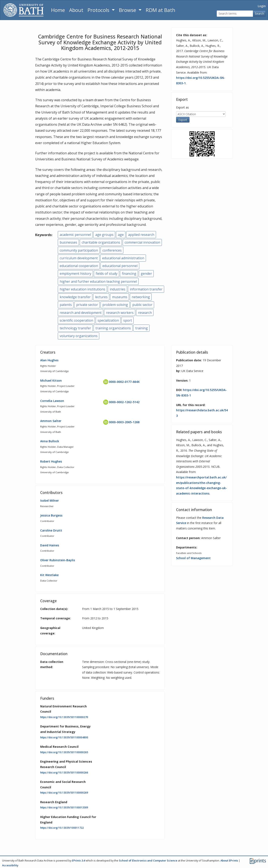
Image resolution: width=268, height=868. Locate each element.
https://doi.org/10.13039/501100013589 (64, 807)
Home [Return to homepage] (58, 10)
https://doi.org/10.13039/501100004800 (64, 737)
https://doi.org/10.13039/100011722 (62, 828)
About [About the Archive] (76, 10)
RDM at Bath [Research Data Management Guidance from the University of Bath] (160, 10)
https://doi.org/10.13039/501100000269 (64, 793)
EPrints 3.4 (78, 860)
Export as (182, 107)
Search (259, 13)
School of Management (193, 558)
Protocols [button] (99, 10)
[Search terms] (235, 14)
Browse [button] (128, 10)
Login (262, 6)
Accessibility (10, 865)
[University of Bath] (24, 10)
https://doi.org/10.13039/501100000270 (64, 717)
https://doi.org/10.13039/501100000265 (64, 752)
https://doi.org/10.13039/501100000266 (64, 773)
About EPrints (229, 860)
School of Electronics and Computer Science (148, 860)
